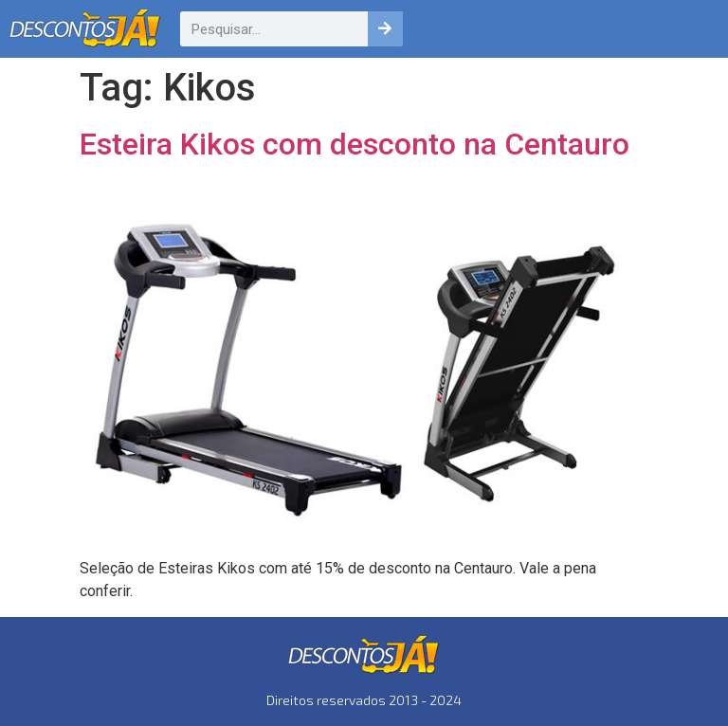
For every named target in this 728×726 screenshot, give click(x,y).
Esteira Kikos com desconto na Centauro (355, 144)
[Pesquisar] (385, 29)
